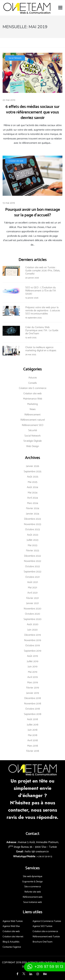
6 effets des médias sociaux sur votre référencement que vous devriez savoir (32, 112)
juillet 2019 (33, 661)
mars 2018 (33, 746)
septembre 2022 (32, 572)
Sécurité (33, 430)
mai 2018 (33, 735)
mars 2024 (33, 503)
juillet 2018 (33, 725)
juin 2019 (33, 667)
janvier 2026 (33, 466)
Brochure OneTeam (42, 942)
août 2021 (33, 582)
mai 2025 (32, 482)
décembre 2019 (33, 635)
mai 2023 (32, 545)
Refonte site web (33, 892)
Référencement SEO (33, 425)
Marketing (32, 404)
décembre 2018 (33, 698)
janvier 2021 (32, 603)
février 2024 (33, 508)
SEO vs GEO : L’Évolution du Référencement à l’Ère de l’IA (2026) (41, 291)
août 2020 (33, 624)
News (33, 409)
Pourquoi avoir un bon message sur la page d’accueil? (33, 212)
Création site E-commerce (33, 388)
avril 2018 (33, 740)
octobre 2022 (32, 566)
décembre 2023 (32, 519)
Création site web (16, 161)
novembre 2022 (32, 561)
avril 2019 (33, 677)
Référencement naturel (33, 420)
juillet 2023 (32, 540)
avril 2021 (32, 593)
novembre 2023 (32, 524)
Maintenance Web (33, 399)
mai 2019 (33, 672)
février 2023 (32, 551)
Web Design (33, 446)
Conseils (32, 383)
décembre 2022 (32, 556)
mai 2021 (32, 588)
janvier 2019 (33, 693)
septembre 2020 (32, 619)
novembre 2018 (33, 704)
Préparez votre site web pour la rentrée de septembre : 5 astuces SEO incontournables (43, 310)
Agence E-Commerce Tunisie (47, 921)
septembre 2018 (33, 714)
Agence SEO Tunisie (42, 926)
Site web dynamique (33, 877)
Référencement (32, 415)
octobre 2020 (32, 614)
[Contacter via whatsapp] (44, 967)
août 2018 (32, 719)
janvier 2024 (33, 514)
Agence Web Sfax (11, 926)
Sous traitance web (32, 902)
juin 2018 (33, 730)
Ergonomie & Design (32, 882)
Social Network (15, 58)
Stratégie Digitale (32, 441)
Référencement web (32, 897)
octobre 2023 (32, 529)
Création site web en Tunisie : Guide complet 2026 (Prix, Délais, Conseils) (43, 271)
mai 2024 (33, 493)
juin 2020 (32, 630)
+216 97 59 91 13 (45, 857)
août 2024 (32, 487)
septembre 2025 (32, 471)
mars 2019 (33, 682)
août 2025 (33, 477)
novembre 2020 (32, 609)
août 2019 (32, 656)
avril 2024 (33, 498)
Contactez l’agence (12, 947)
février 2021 (32, 598)
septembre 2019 (33, 651)
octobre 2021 (32, 577)
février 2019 (33, 688)
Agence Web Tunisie (13, 921)
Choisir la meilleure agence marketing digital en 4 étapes (41, 349)
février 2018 (33, 751)
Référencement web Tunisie (46, 937)
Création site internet (13, 937)
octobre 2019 (33, 645)
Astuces (33, 378)
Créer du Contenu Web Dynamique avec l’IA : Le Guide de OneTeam (42, 330)
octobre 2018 (33, 709)
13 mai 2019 (9, 203)
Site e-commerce (33, 887)
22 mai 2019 (9, 100)
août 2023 (33, 535)
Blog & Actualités (11, 942)
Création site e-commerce (45, 931)
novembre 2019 (33, 640)
